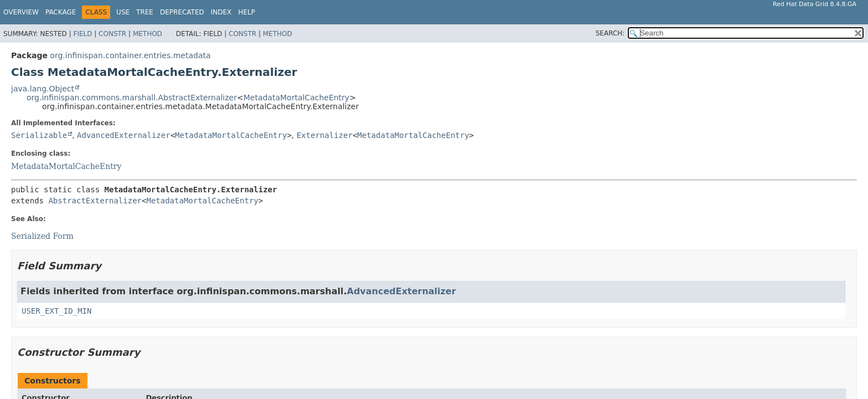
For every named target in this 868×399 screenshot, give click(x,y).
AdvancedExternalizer (124, 135)
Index (221, 12)
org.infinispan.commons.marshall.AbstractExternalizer (132, 98)
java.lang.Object (43, 89)
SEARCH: (610, 33)
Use (123, 12)
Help (247, 12)
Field (82, 34)
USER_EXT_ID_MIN (56, 311)
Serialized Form (42, 236)
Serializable (39, 135)
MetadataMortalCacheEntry (296, 98)
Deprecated (182, 12)
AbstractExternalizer (95, 201)
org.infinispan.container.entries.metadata (130, 55)
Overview (21, 12)
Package (61, 12)
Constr (112, 34)
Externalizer (325, 135)
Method (148, 34)
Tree (145, 12)
